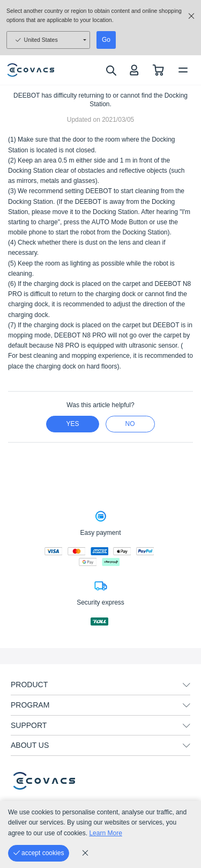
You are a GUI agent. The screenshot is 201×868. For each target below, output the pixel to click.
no (130, 424)
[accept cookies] (39, 853)
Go (106, 40)
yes (72, 424)
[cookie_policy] (85, 853)
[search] (111, 70)
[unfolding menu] (187, 685)
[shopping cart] (158, 70)
